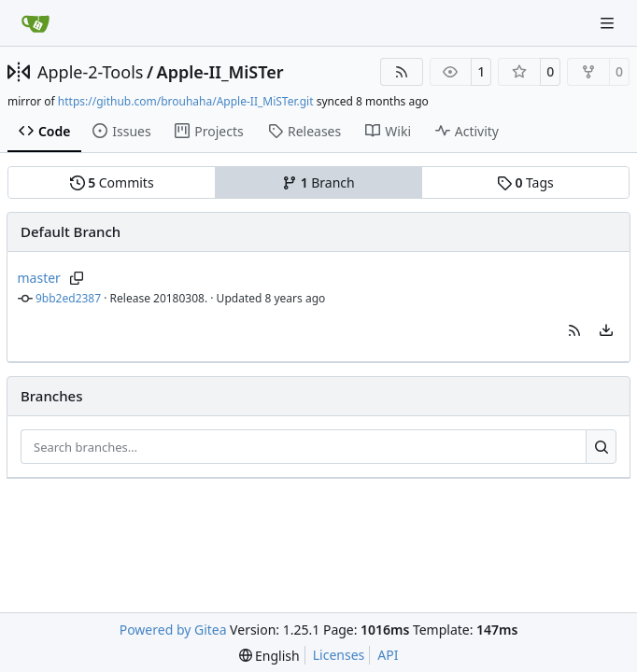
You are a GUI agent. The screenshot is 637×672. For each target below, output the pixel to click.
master (39, 278)
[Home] (35, 23)
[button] (574, 330)
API (388, 655)
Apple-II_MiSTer (220, 72)
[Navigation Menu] (609, 23)
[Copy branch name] (77, 278)
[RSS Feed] (402, 72)
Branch (318, 182)
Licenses (339, 655)
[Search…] (601, 447)
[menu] (606, 330)
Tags (525, 182)
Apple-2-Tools (90, 72)
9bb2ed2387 (68, 298)
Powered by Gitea (173, 630)
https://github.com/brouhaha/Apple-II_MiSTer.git (186, 101)
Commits (112, 182)
